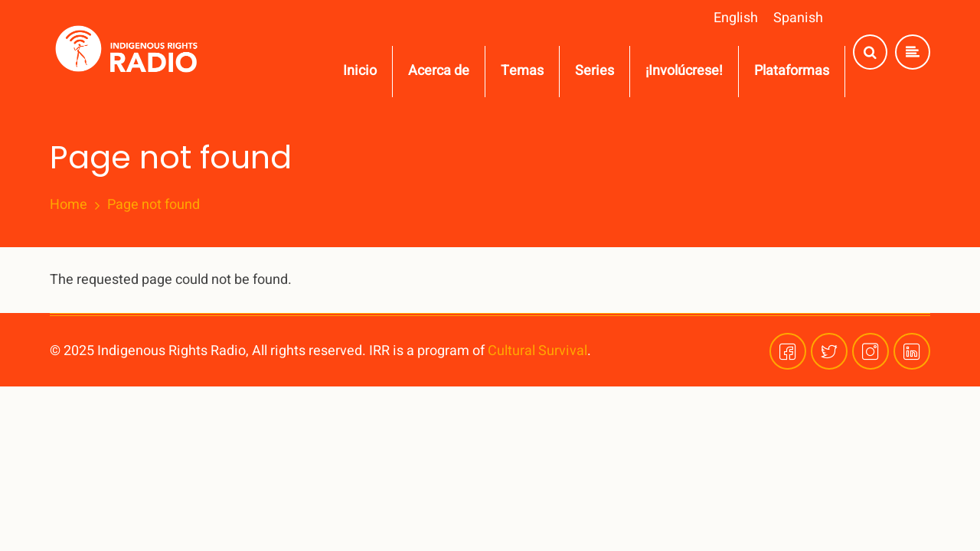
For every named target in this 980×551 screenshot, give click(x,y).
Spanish (798, 18)
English (736, 18)
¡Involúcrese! (684, 71)
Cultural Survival (537, 351)
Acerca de (439, 71)
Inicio (360, 71)
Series (595, 71)
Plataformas (792, 71)
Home (69, 205)
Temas (522, 71)
